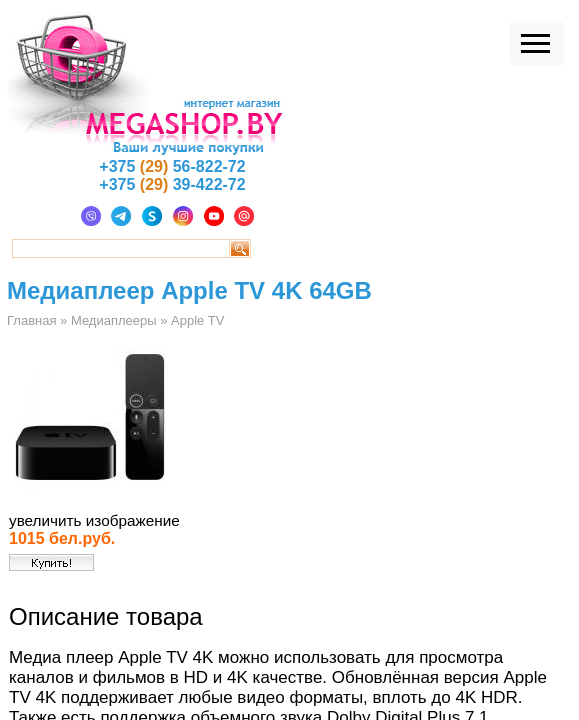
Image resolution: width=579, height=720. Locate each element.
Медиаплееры (114, 320)
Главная (31, 320)
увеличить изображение (94, 520)
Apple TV (197, 320)
